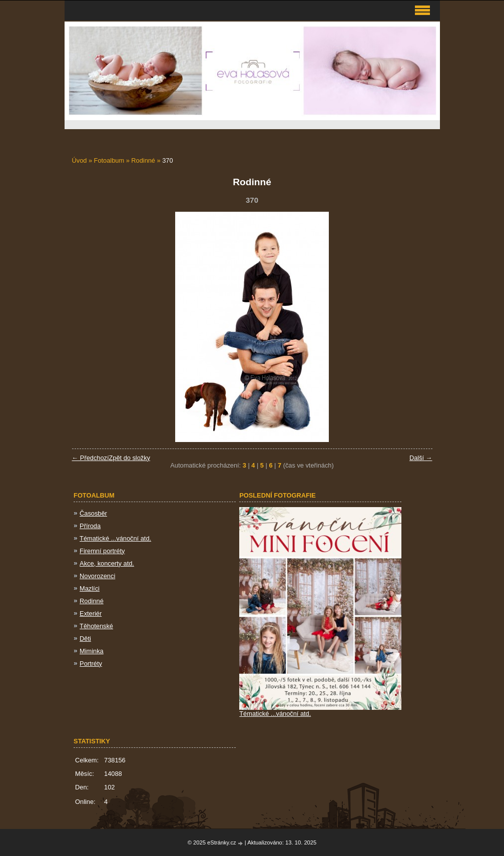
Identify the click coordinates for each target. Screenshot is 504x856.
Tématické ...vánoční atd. (115, 538)
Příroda (90, 526)
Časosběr (93, 513)
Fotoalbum (109, 160)
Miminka (92, 651)
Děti (85, 638)
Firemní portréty (102, 551)
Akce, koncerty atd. (107, 563)
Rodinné (144, 160)
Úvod (80, 160)
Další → (421, 458)
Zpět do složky (129, 458)
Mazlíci (90, 588)
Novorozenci (97, 576)
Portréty (91, 664)
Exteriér (91, 613)
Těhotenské (96, 626)
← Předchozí (91, 458)
